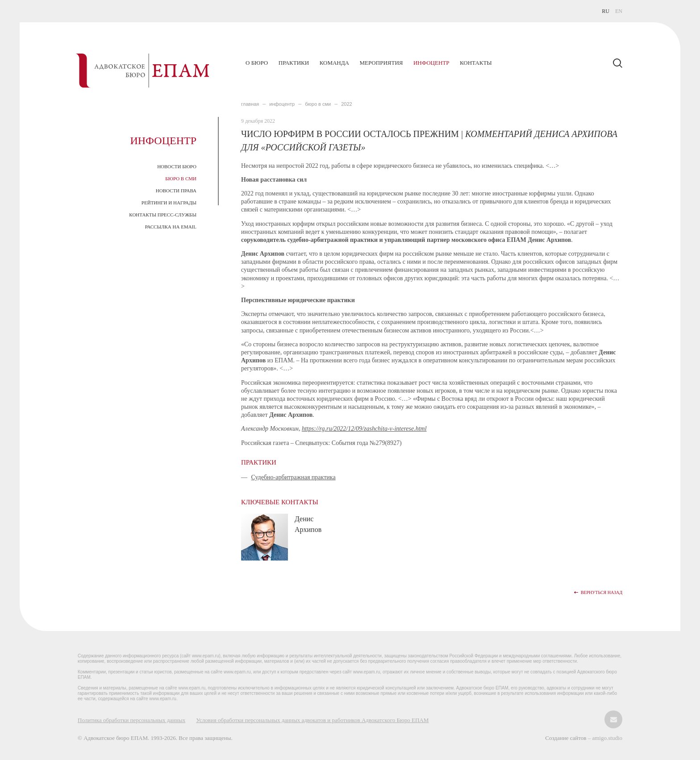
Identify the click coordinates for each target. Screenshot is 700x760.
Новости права (176, 191)
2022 (346, 104)
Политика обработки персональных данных (131, 720)
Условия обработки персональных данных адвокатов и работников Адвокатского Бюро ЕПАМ (312, 720)
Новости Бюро (177, 166)
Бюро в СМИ (181, 179)
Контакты (476, 63)
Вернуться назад (602, 592)
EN (619, 11)
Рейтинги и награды (169, 203)
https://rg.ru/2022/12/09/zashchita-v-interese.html (364, 429)
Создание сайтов (566, 738)
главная (250, 104)
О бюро (257, 63)
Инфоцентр (431, 63)
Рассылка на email (171, 227)
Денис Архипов (308, 524)
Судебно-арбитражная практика (294, 477)
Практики (294, 63)
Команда (334, 63)
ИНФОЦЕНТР (282, 104)
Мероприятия (381, 63)
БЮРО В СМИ (318, 104)
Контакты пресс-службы (163, 215)
